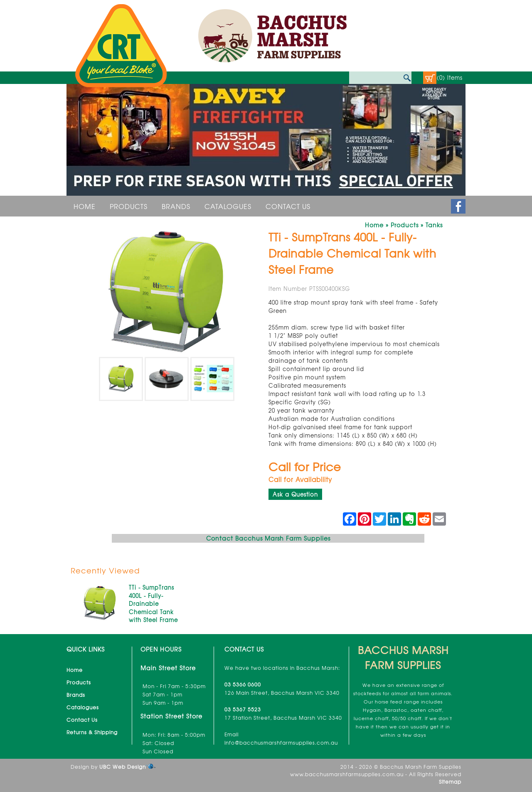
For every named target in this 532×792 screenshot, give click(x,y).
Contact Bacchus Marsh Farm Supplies (268, 538)
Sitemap (450, 782)
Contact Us (288, 206)
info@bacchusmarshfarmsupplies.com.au (281, 743)
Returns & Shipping (92, 732)
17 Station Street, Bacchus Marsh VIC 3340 (283, 718)
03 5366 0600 (243, 684)
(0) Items (450, 77)
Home (85, 206)
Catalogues (228, 206)
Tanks (434, 225)
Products (129, 206)
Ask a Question (295, 494)
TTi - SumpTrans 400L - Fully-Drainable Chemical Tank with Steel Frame (153, 604)
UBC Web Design (123, 767)
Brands (176, 206)
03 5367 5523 (243, 709)
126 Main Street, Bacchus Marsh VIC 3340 (282, 693)
